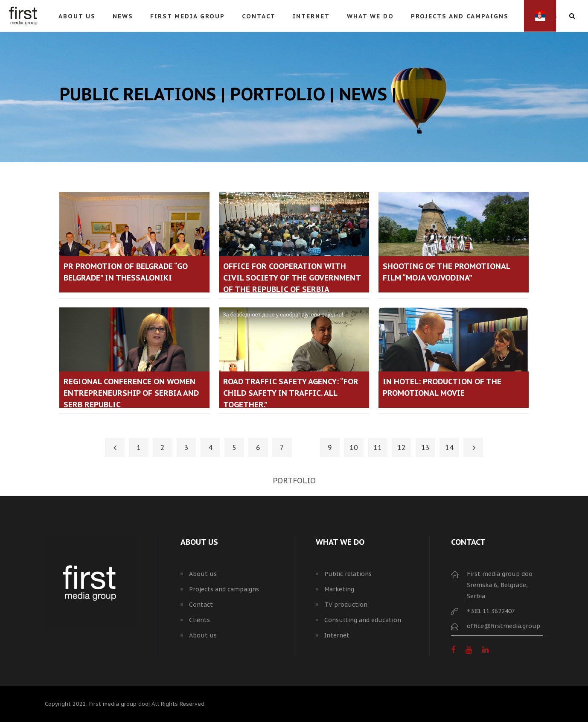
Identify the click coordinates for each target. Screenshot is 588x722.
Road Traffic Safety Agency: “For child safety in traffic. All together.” (291, 393)
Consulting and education (363, 620)
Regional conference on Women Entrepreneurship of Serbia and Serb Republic (131, 393)
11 (378, 447)
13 (425, 447)
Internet (337, 635)
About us (203, 574)
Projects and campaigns (224, 589)
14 (449, 447)
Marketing (339, 589)
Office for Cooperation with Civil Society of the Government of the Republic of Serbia (292, 278)
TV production (346, 605)
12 (402, 447)
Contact (201, 605)
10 (354, 447)
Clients (199, 620)
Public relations (348, 574)
